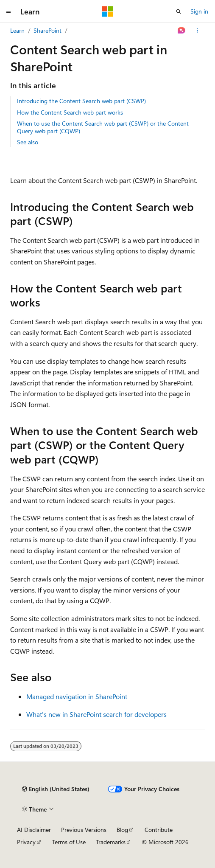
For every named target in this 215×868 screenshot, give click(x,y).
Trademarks (111, 842)
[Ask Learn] (182, 31)
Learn (17, 30)
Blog (122, 830)
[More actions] (197, 31)
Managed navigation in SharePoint (77, 696)
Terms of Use (69, 842)
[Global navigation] (8, 11)
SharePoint (47, 30)
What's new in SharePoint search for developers (96, 714)
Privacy (26, 842)
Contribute (159, 830)
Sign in (199, 11)
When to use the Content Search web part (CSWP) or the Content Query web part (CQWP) (103, 127)
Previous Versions (84, 830)
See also (28, 142)
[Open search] (179, 11)
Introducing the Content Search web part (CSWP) (81, 101)
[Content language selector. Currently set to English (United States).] (56, 789)
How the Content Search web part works (70, 112)
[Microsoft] (108, 11)
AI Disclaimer (34, 830)
